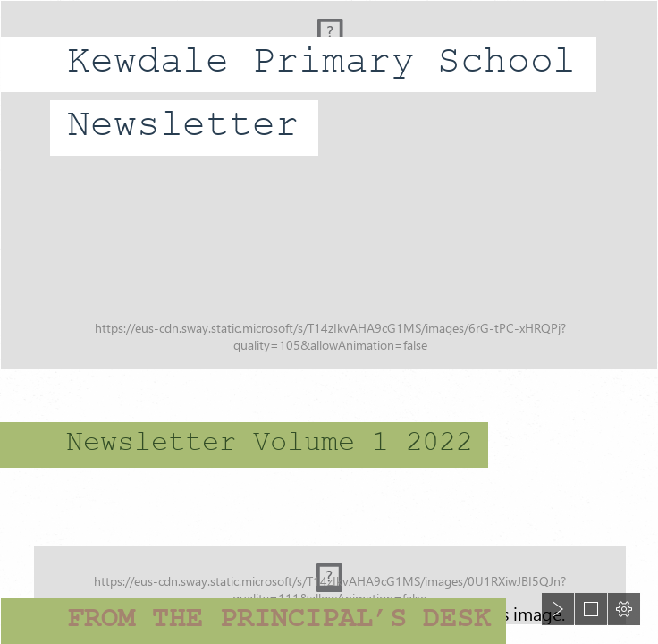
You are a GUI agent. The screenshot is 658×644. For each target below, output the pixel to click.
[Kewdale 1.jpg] (329, 185)
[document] (329, 322)
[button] (558, 609)
